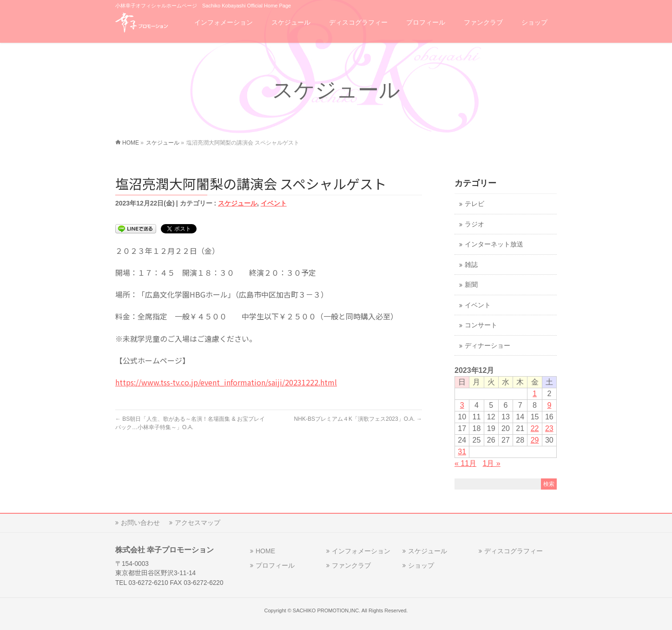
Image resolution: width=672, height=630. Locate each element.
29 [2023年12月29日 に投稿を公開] (535, 440)
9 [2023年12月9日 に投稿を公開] (549, 405)
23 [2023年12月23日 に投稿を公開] (549, 428)
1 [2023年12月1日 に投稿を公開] (535, 394)
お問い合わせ (140, 523)
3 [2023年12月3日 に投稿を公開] (462, 405)
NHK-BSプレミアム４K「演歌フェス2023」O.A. (358, 419)
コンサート (481, 325)
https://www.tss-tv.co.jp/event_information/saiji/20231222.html (226, 382)
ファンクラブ (351, 565)
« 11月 (465, 463)
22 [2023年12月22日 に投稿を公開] (535, 428)
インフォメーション (361, 551)
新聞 (471, 285)
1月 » (492, 463)
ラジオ (474, 224)
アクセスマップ (198, 523)
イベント (274, 203)
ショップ (421, 565)
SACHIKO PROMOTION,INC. (326, 610)
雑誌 (471, 265)
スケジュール (237, 203)
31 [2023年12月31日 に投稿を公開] (462, 452)
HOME (265, 551)
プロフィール (275, 565)
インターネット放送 (494, 244)
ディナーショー (488, 346)
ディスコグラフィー (514, 551)
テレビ (474, 204)
